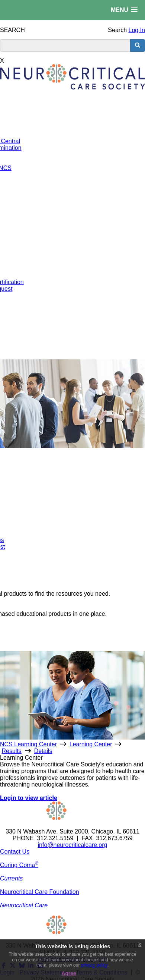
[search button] (138, 45)
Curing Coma (19, 865)
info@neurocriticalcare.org (73, 845)
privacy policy (94, 965)
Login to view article (29, 798)
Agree (69, 973)
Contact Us (15, 852)
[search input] (65, 45)
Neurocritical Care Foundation (40, 892)
